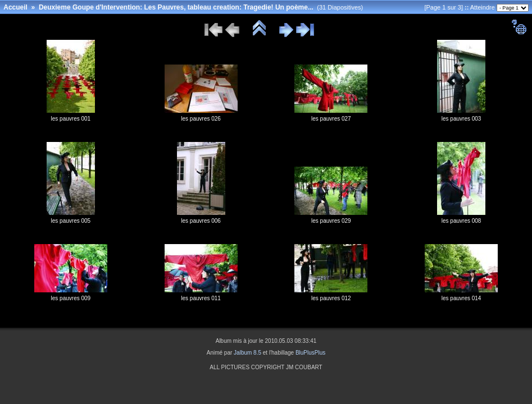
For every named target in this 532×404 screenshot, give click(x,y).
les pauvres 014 (461, 298)
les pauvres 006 (201, 221)
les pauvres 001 (71, 119)
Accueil (15, 7)
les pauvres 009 (71, 298)
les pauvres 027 (331, 119)
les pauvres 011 (201, 298)
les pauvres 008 (461, 221)
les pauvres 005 (71, 221)
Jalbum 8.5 (247, 353)
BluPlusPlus (310, 353)
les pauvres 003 (461, 119)
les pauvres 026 (201, 119)
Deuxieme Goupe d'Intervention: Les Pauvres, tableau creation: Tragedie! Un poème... (176, 7)
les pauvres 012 (331, 298)
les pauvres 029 (331, 221)
